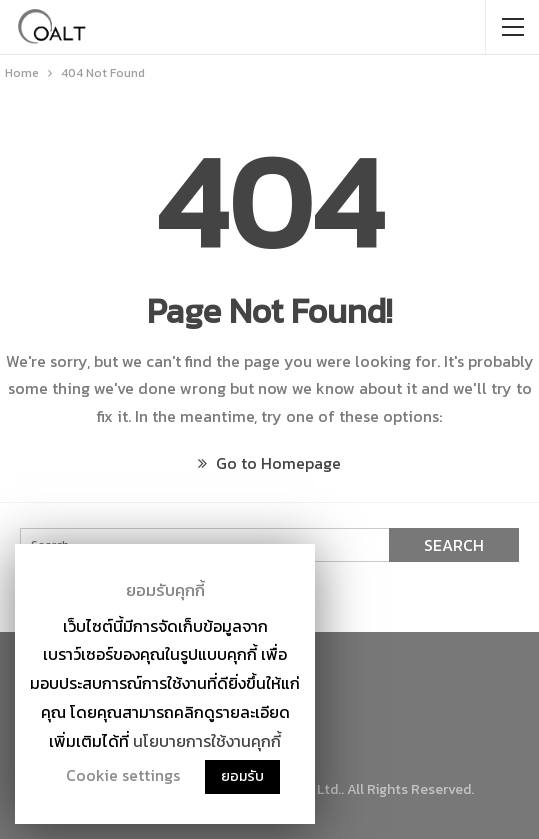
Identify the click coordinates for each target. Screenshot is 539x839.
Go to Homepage (269, 463)
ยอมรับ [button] (242, 776)
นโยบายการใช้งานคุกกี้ (207, 741)
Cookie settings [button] (123, 775)
